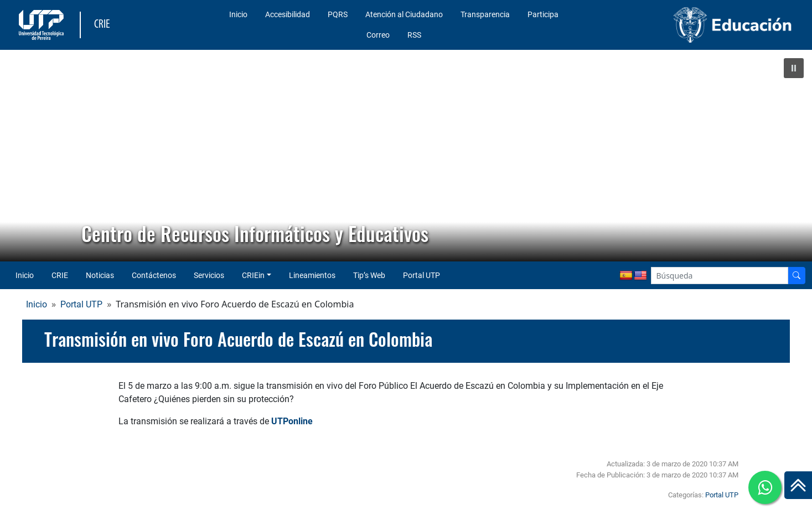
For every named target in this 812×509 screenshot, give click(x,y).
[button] (794, 68)
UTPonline (292, 421)
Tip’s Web (369, 275)
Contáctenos (154, 275)
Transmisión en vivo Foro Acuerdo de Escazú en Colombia (238, 339)
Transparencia (485, 14)
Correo (378, 35)
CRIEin (253, 275)
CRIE (60, 275)
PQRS (338, 14)
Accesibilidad (288, 14)
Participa (543, 14)
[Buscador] (797, 276)
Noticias (100, 275)
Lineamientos (312, 275)
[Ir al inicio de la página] (798, 485)
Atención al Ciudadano (404, 14)
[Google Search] (720, 276)
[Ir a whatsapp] (765, 487)
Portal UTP (421, 275)
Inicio (238, 14)
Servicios (209, 275)
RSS (414, 35)
